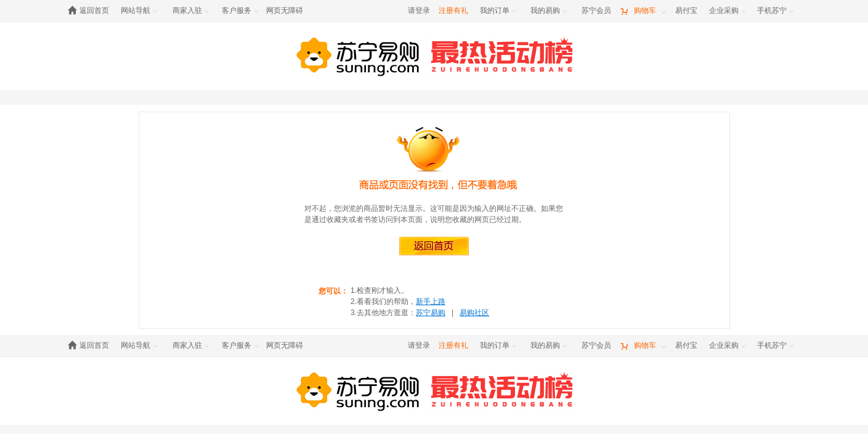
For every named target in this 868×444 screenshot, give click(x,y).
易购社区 (474, 313)
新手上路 (431, 302)
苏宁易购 (431, 313)
